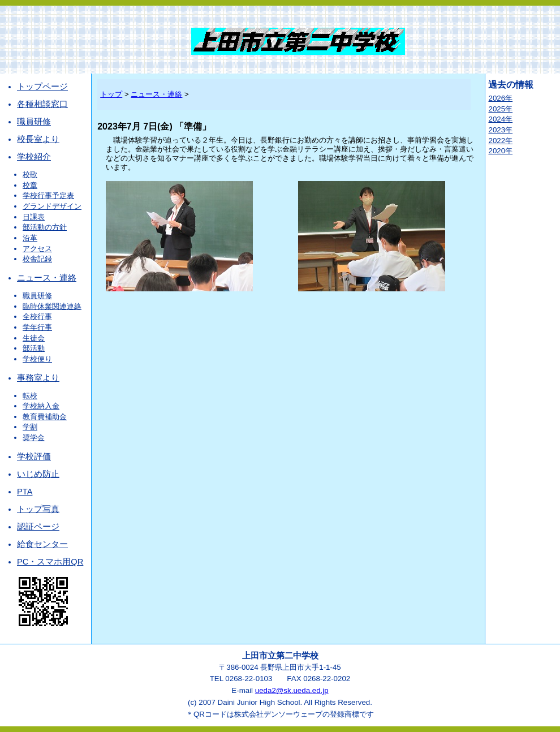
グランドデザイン (52, 206)
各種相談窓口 (42, 104)
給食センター (42, 544)
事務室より (38, 378)
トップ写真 (38, 509)
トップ (111, 94)
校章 (30, 185)
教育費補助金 (45, 417)
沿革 (30, 238)
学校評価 (34, 457)
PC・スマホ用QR (50, 562)
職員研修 (34, 122)
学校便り (37, 359)
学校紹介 (34, 157)
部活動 (34, 348)
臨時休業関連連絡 (52, 306)
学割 (30, 427)
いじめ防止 (38, 474)
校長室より (38, 139)
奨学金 (34, 438)
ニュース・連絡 (47, 278)
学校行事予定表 (48, 195)
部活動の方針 (45, 227)
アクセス (37, 249)
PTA (25, 492)
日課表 (34, 217)
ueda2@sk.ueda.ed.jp (292, 690)
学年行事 (37, 327)
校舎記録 (37, 259)
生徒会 (34, 338)
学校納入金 (41, 406)
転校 (30, 396)
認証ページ (38, 527)
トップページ (42, 87)
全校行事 (37, 317)
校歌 (30, 175)
